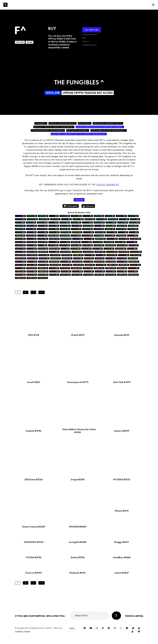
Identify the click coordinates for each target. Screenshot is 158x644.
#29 (20, 216)
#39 (102, 219)
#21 (88, 216)
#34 (32, 226)
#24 (32, 216)
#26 (21, 219)
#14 (32, 219)
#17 (110, 229)
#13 (42, 229)
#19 (76, 229)
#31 (54, 239)
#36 (78, 219)
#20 (54, 222)
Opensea (88, 206)
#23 (65, 216)
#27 (121, 216)
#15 (20, 229)
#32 (99, 216)
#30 (65, 226)
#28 (66, 219)
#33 (76, 245)
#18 (20, 245)
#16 (54, 216)
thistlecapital (71, 206)
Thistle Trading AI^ (108, 185)
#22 (43, 216)
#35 (20, 242)
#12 (20, 249)
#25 (76, 216)
